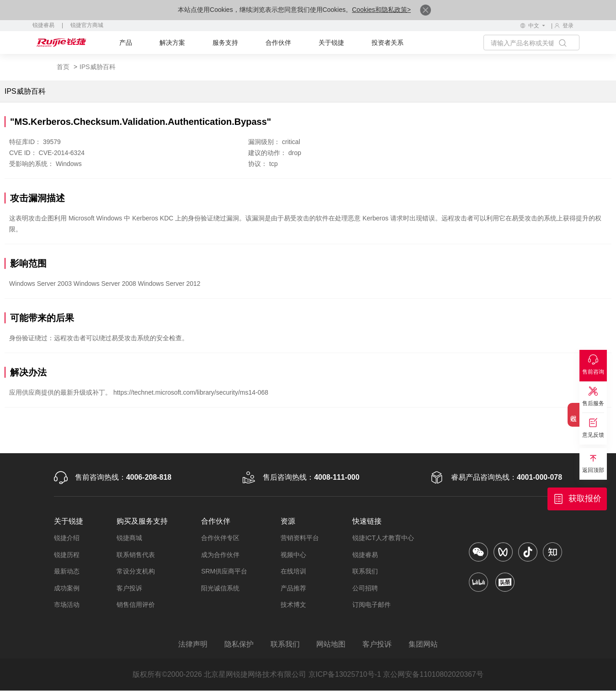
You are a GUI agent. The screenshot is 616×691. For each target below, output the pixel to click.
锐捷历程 (67, 555)
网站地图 (331, 644)
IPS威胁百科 (98, 67)
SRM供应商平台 (224, 571)
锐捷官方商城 (87, 25)
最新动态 (67, 571)
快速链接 (367, 521)
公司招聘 (365, 588)
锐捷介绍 (67, 538)
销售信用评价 (136, 605)
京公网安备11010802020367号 (434, 675)
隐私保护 (238, 644)
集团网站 (425, 644)
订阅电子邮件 (372, 605)
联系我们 (365, 571)
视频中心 (293, 555)
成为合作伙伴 (220, 555)
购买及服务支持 (142, 521)
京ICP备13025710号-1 (345, 675)
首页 (63, 67)
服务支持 (225, 43)
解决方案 (172, 43)
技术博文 (293, 605)
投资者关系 (388, 43)
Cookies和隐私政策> (381, 10)
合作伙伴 (278, 43)
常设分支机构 (136, 571)
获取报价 (585, 498)
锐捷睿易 (43, 25)
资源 (288, 521)
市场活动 (67, 605)
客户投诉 (129, 588)
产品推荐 (293, 588)
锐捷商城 (129, 538)
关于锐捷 (331, 43)
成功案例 (67, 588)
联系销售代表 (136, 555)
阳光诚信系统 (220, 588)
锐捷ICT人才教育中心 (383, 538)
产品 (126, 43)
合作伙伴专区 (220, 538)
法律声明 (191, 644)
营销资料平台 (300, 538)
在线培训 (293, 571)
